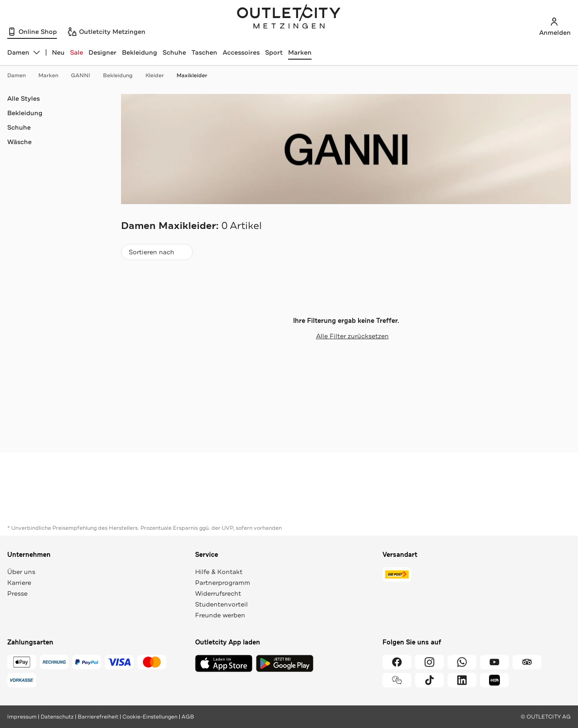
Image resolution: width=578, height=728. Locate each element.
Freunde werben (220, 615)
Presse (17, 593)
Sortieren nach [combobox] (157, 254)
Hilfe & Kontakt (219, 572)
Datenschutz (57, 717)
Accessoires (241, 52)
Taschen (204, 52)
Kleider (159, 75)
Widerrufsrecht (218, 593)
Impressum (22, 717)
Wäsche (19, 142)
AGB (188, 717)
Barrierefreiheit (98, 717)
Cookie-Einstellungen (150, 717)
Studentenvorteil (221, 604)
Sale (77, 52)
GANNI (85, 75)
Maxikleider (192, 75)
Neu (58, 52)
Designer (103, 52)
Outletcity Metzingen (289, 18)
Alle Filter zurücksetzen (346, 336)
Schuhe (174, 52)
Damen (21, 75)
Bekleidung (140, 52)
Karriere (19, 583)
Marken (300, 52)
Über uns (21, 572)
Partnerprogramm (223, 583)
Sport (274, 52)
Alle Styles (23, 98)
